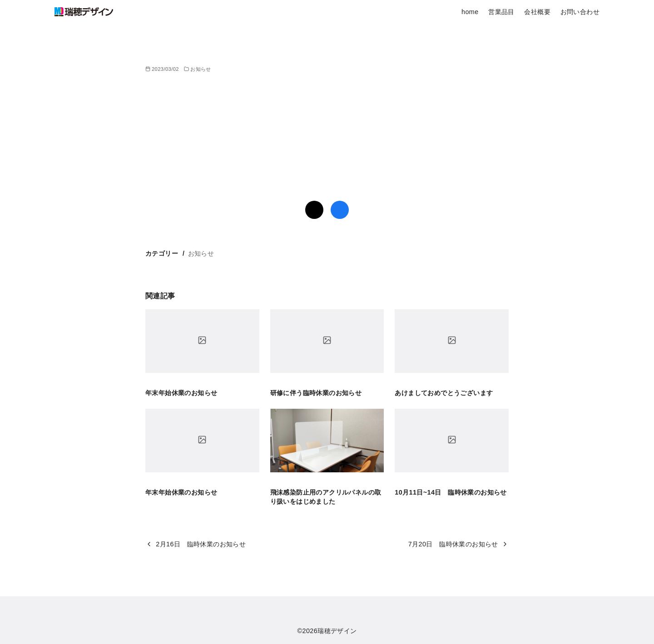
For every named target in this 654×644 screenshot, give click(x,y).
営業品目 (501, 12)
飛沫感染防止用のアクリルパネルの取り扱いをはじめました (326, 497)
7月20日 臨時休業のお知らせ (453, 544)
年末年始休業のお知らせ (181, 393)
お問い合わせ (580, 12)
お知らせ (201, 69)
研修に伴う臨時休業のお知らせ (316, 393)
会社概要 (537, 12)
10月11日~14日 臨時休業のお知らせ (451, 492)
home (470, 12)
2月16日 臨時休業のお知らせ (201, 544)
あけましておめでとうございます (444, 393)
